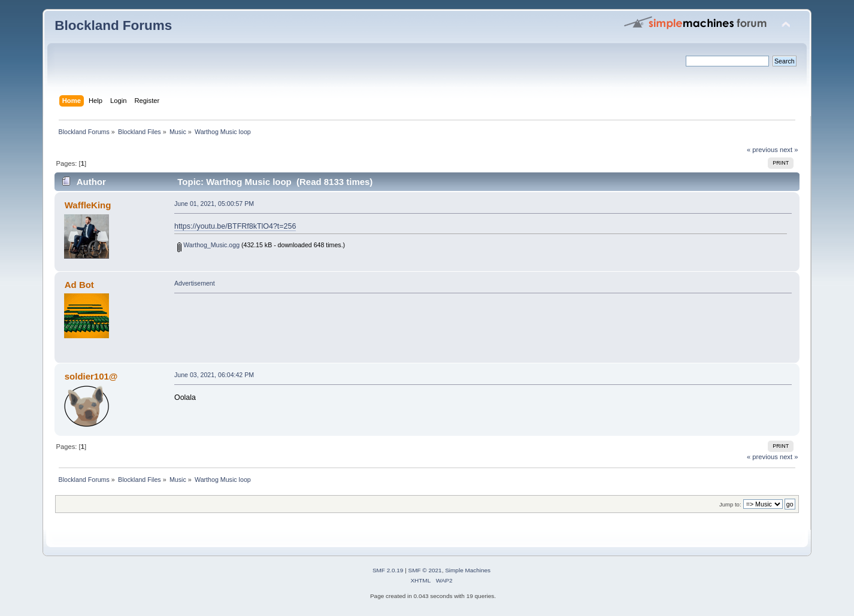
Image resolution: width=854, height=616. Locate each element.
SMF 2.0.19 (388, 570)
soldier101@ (91, 376)
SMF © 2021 (425, 570)
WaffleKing (88, 205)
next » (789, 150)
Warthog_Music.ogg (208, 245)
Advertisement (195, 283)
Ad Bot (79, 285)
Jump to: (730, 504)
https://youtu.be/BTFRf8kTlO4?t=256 (235, 226)
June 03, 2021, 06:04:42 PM (214, 375)
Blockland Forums (113, 25)
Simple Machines (468, 570)
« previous (762, 150)
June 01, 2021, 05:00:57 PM (214, 204)
